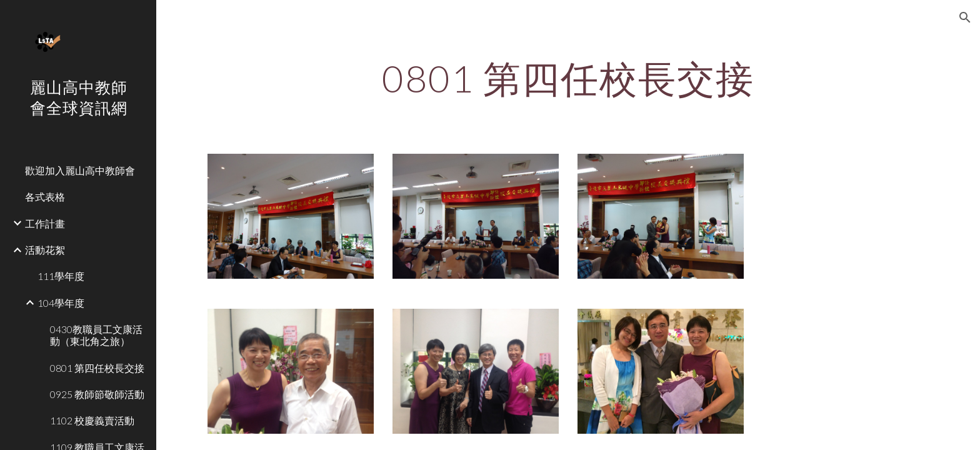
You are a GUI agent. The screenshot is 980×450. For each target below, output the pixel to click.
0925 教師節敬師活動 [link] (97, 394)
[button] (965, 17)
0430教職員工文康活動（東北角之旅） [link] (96, 335)
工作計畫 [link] (45, 223)
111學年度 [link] (61, 276)
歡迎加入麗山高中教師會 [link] (80, 170)
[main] (568, 78)
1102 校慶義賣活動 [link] (92, 420)
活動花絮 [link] (45, 250)
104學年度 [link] (61, 303)
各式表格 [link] (45, 197)
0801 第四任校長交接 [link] (97, 368)
